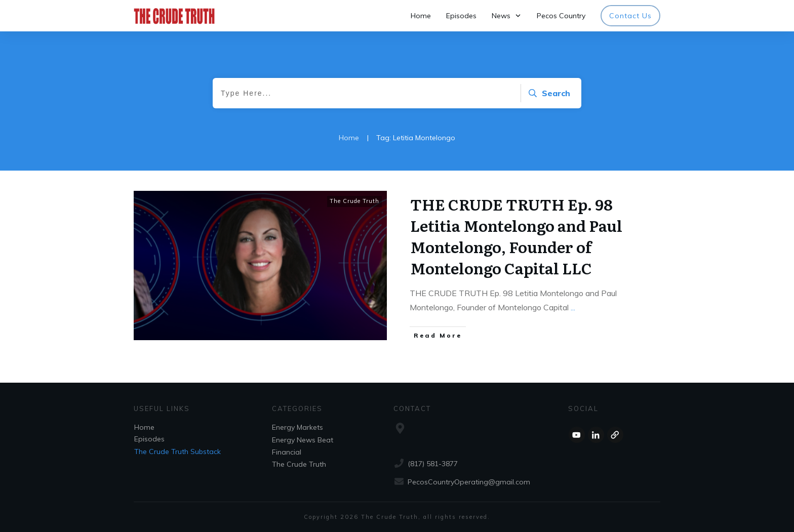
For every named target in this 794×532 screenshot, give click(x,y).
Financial (287, 452)
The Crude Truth (354, 201)
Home (144, 427)
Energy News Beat (303, 440)
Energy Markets (297, 427)
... (573, 307)
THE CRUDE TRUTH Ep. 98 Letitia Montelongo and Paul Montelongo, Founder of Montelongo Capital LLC (516, 236)
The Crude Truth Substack (177, 452)
